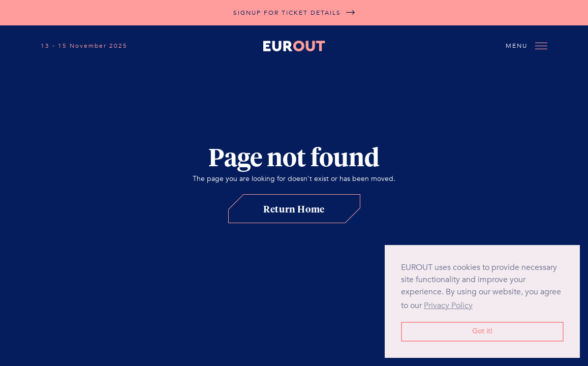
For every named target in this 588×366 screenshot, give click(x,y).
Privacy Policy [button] (448, 306)
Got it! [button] (482, 331)
